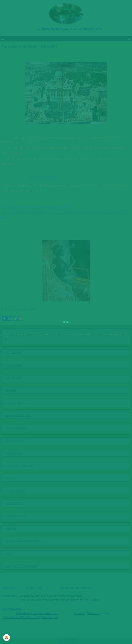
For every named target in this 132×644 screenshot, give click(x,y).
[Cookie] (7, 638)
